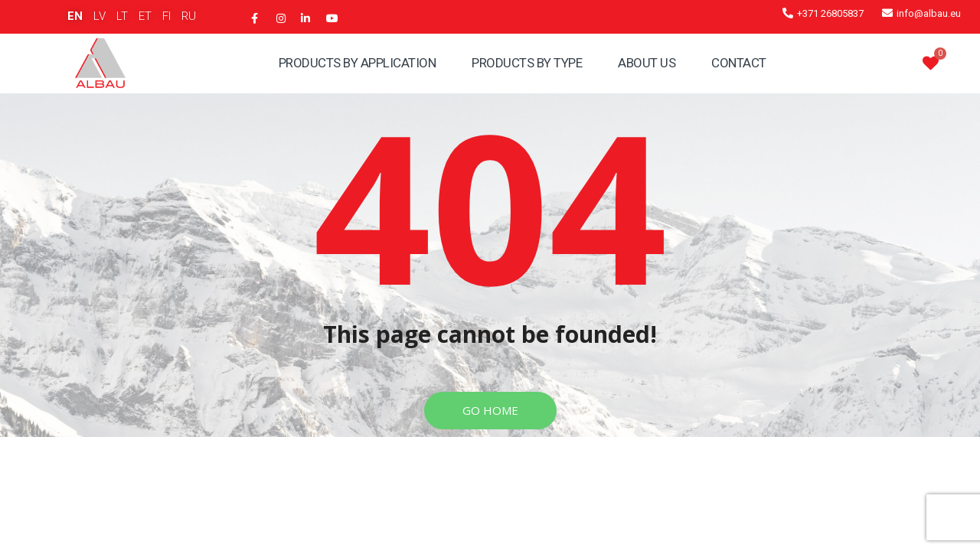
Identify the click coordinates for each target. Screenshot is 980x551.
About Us (647, 63)
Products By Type (527, 63)
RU (189, 16)
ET (145, 16)
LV (100, 16)
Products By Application (358, 63)
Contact (739, 63)
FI (167, 16)
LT (122, 16)
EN (75, 16)
